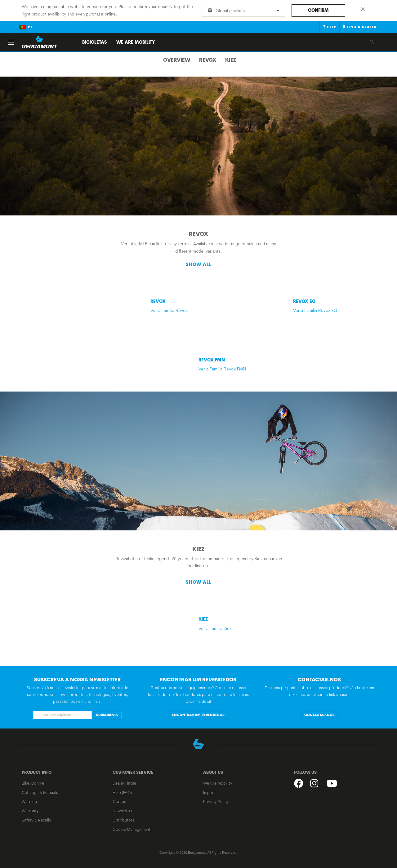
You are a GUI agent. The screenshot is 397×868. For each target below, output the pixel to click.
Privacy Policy (216, 801)
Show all (199, 264)
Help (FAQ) (122, 792)
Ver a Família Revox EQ (335, 306)
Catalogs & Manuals (40, 792)
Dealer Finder (125, 783)
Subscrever (107, 715)
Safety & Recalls (36, 820)
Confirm (318, 10)
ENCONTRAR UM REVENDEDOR (198, 715)
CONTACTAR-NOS (319, 715)
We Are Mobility (136, 42)
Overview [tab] (177, 60)
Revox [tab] (208, 60)
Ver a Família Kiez (240, 624)
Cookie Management (132, 829)
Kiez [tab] (231, 60)
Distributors (123, 820)
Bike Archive (33, 783)
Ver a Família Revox (169, 306)
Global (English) (242, 11)
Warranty (30, 811)
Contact (120, 801)
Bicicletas (95, 42)
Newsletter (123, 811)
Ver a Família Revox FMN (240, 364)
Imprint (210, 792)
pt (26, 27)
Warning (29, 801)
